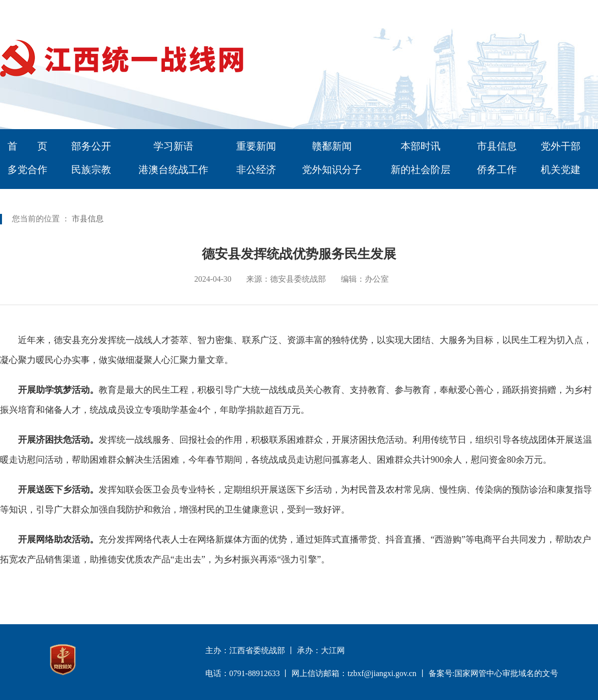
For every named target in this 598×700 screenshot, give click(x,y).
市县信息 (497, 146)
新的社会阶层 (421, 170)
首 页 (27, 146)
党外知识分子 (332, 170)
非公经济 (256, 170)
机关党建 (561, 170)
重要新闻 (256, 146)
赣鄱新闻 (332, 146)
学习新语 (173, 146)
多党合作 (27, 170)
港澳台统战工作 (173, 170)
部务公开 (91, 146)
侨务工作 (497, 170)
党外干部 (561, 146)
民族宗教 (91, 170)
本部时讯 (421, 146)
